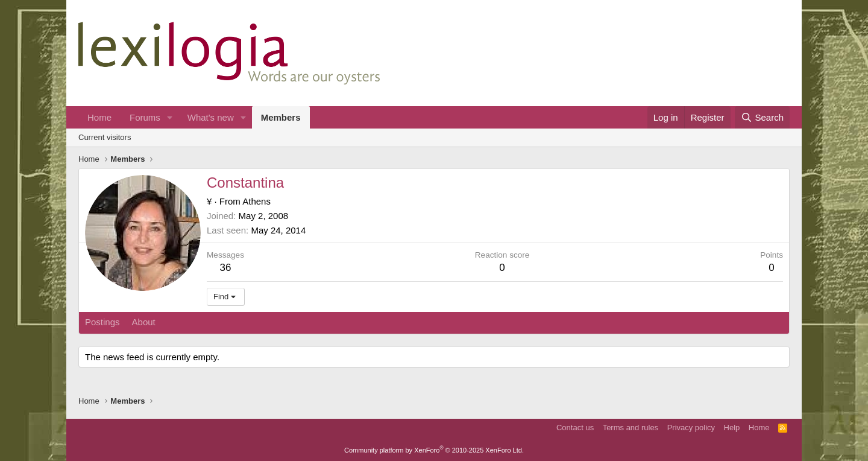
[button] (170, 117)
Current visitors (105, 137)
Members (281, 117)
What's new (211, 117)
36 (226, 268)
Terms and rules (631, 428)
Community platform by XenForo (434, 450)
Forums (145, 117)
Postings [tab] (102, 322)
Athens (256, 201)
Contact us (575, 428)
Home (99, 117)
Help (732, 428)
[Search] (762, 117)
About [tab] (144, 322)
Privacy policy (691, 428)
